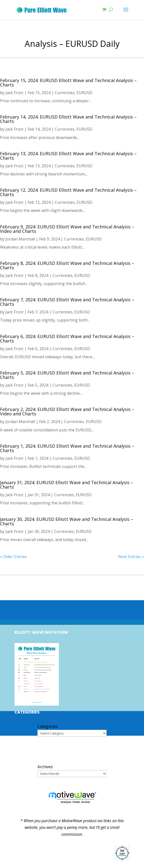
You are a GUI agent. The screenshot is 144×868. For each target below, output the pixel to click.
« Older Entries (14, 557)
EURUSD (84, 93)
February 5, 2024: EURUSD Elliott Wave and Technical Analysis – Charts (67, 375)
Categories (48, 726)
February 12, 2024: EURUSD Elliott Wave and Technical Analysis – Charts (68, 192)
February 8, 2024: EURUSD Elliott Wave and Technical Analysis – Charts (67, 265)
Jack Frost (14, 93)
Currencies (65, 93)
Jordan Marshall (20, 239)
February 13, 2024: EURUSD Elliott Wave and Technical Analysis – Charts (68, 156)
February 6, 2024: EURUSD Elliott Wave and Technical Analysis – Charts (67, 339)
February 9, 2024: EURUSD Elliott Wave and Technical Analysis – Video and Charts (67, 229)
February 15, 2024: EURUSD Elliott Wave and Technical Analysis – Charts (68, 83)
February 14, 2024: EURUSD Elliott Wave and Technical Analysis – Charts (68, 119)
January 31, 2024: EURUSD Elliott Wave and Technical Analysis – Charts (67, 485)
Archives (45, 767)
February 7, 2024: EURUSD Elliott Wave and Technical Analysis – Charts (67, 302)
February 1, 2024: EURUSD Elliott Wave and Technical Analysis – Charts (67, 448)
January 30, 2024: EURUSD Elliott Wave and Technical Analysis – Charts (67, 521)
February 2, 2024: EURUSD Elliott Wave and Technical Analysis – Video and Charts (67, 411)
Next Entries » (131, 557)
